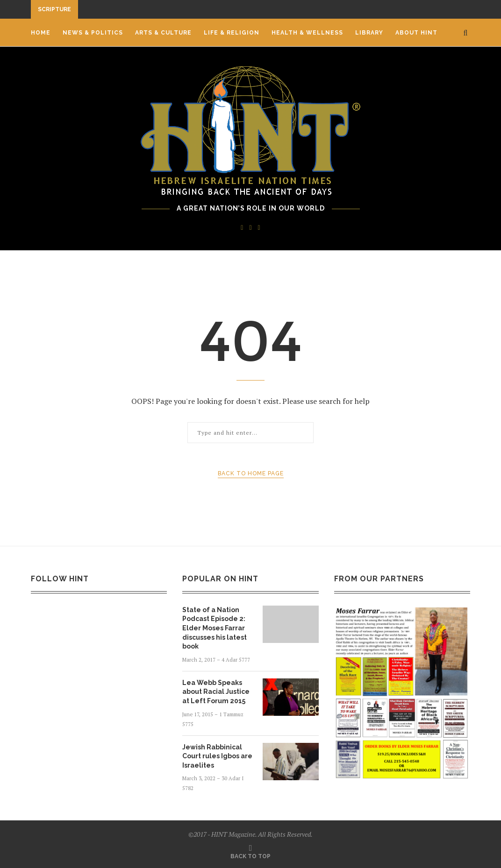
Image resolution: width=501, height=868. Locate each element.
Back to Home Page (251, 473)
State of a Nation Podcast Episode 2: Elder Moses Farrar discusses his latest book (215, 628)
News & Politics (93, 33)
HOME (41, 33)
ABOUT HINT (416, 33)
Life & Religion (232, 33)
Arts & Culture (163, 33)
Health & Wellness (307, 33)
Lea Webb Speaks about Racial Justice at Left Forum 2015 (216, 692)
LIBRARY (369, 33)
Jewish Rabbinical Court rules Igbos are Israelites (217, 756)
